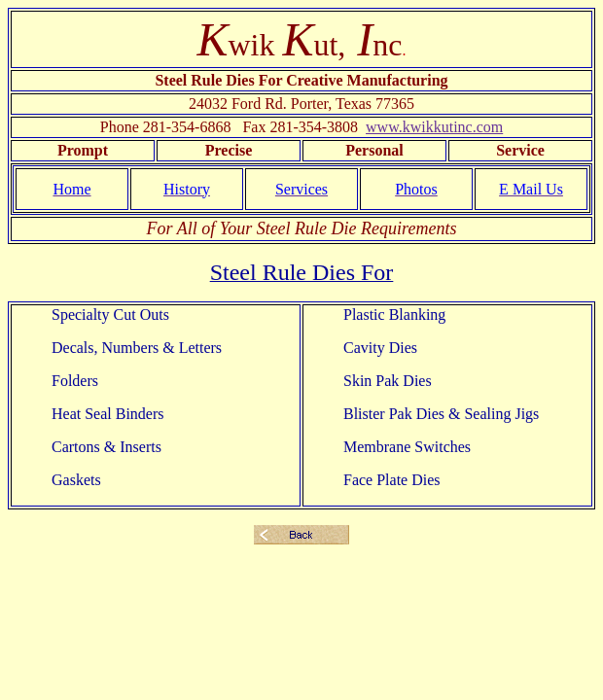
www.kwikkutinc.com (434, 127)
